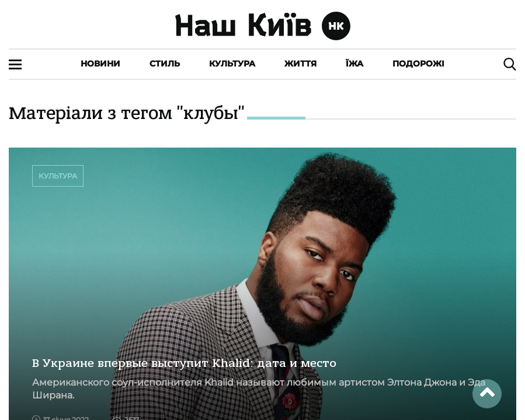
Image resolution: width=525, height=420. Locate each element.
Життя (300, 64)
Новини (100, 64)
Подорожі (418, 64)
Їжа (354, 64)
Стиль (165, 64)
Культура (232, 64)
